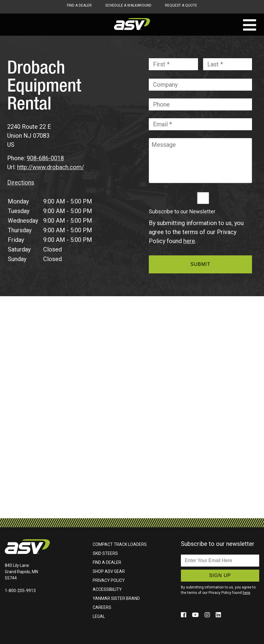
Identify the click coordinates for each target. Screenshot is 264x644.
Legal (99, 616)
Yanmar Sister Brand (116, 598)
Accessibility (107, 589)
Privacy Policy (109, 580)
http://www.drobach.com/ (51, 167)
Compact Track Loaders (120, 544)
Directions (21, 182)
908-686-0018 (45, 158)
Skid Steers (105, 553)
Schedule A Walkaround (128, 5)
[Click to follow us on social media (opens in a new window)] (184, 615)
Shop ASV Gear (109, 571)
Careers (102, 607)
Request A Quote (181, 5)
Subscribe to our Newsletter (182, 212)
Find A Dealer (79, 5)
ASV (132, 24)
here (189, 241)
